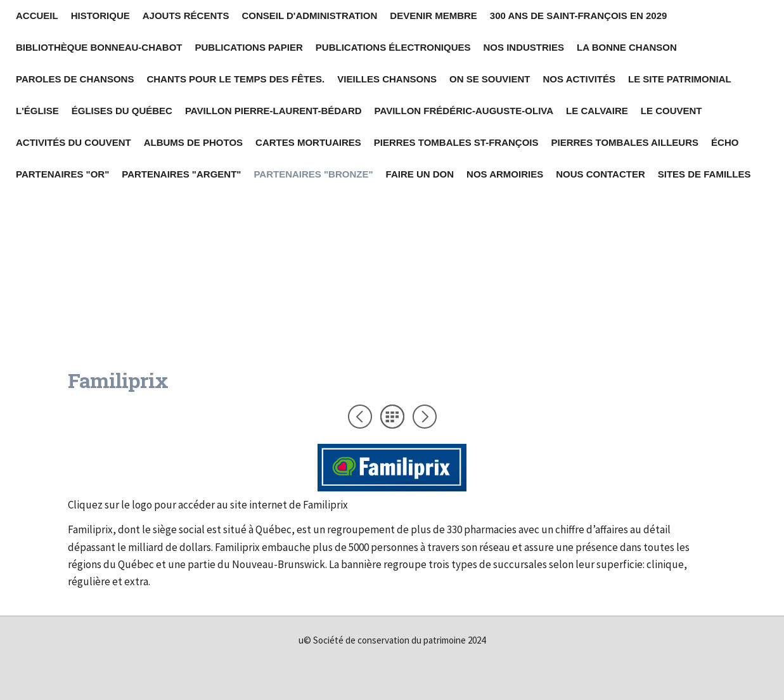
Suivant (425, 417)
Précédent (360, 417)
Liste (392, 417)
